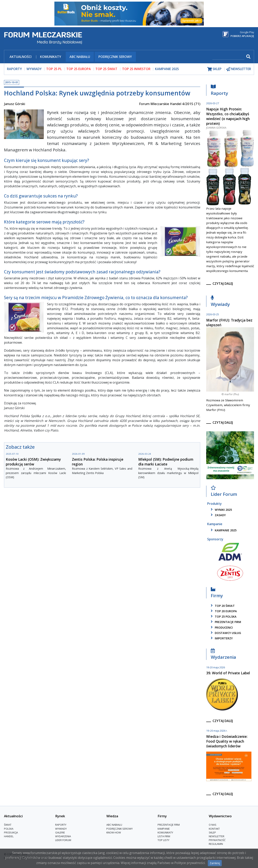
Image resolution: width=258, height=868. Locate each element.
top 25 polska (223, 617)
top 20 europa (223, 611)
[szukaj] (228, 57)
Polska (9, 829)
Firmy (217, 594)
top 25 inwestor (136, 69)
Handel (9, 836)
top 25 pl (54, 69)
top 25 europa (79, 69)
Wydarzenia (223, 655)
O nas (213, 825)
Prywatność (217, 840)
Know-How (114, 832)
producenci (221, 627)
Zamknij (215, 863)
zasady (218, 515)
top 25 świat (106, 69)
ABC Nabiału (80, 57)
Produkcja (11, 832)
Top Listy (163, 840)
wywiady (34, 69)
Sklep (212, 832)
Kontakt (214, 829)
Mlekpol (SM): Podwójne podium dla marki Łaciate (166, 462)
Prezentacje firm (225, 622)
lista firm (164, 836)
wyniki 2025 (221, 510)
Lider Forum (224, 492)
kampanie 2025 (223, 530)
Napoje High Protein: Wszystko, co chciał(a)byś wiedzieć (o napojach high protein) (228, 116)
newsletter (239, 69)
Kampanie (164, 829)
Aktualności (21, 57)
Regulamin (216, 844)
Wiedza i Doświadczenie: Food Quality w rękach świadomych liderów (227, 741)
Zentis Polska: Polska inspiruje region (98, 462)
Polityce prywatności (190, 863)
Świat (8, 825)
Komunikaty (51, 57)
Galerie (60, 832)
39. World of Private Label (228, 673)
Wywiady (220, 302)
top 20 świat (222, 606)
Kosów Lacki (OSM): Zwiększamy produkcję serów (33, 462)
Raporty (219, 91)
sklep (214, 69)
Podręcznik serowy (115, 57)
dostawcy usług (225, 633)
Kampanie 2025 (167, 69)
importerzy (221, 638)
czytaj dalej (223, 284)
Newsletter (217, 836)
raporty (14, 69)
